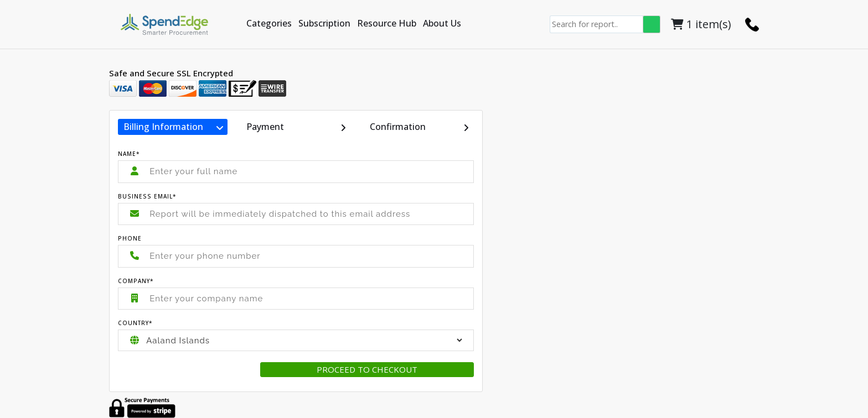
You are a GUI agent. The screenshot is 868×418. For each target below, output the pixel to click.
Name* (129, 154)
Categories (269, 23)
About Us (442, 23)
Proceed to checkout (367, 369)
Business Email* (147, 196)
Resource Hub (387, 23)
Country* (135, 323)
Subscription (324, 23)
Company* (136, 281)
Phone (130, 238)
